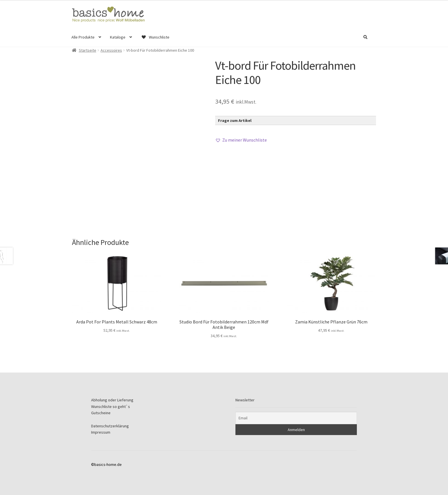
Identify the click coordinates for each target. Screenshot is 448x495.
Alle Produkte (83, 37)
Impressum (101, 432)
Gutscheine (101, 413)
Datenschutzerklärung (110, 426)
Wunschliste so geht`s (111, 407)
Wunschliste (155, 37)
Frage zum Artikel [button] (235, 120)
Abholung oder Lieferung (112, 400)
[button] (241, 140)
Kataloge (118, 37)
